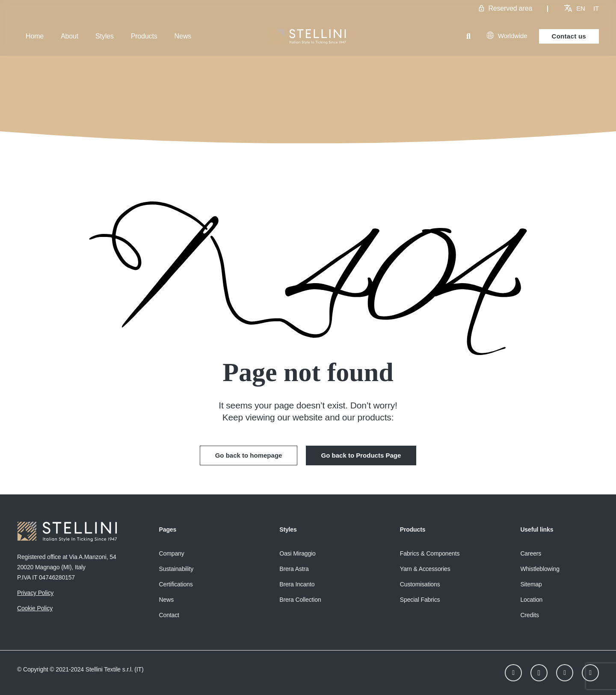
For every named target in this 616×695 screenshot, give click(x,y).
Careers (531, 553)
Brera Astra (294, 569)
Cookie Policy (35, 608)
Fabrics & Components (430, 553)
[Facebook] (565, 673)
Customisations (420, 584)
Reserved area (510, 8)
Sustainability (176, 569)
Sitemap (531, 584)
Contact (169, 615)
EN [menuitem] (581, 8)
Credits (529, 615)
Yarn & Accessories (425, 569)
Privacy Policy (35, 593)
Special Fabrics (420, 600)
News (166, 600)
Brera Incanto (297, 584)
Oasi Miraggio (298, 553)
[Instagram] (539, 673)
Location (531, 600)
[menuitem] (581, 8)
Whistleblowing (540, 569)
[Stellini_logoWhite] (308, 37)
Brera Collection (300, 600)
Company (172, 553)
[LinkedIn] (513, 673)
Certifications (176, 584)
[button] (468, 36)
